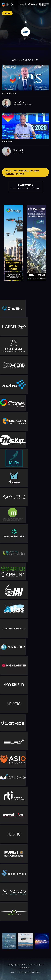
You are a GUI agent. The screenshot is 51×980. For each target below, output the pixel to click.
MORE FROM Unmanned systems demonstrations (22, 172)
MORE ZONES (26, 187)
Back (8, 13)
